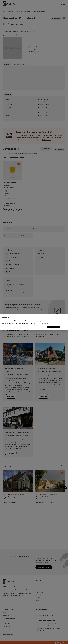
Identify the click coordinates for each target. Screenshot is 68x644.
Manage (64, 327)
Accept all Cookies (54, 327)
